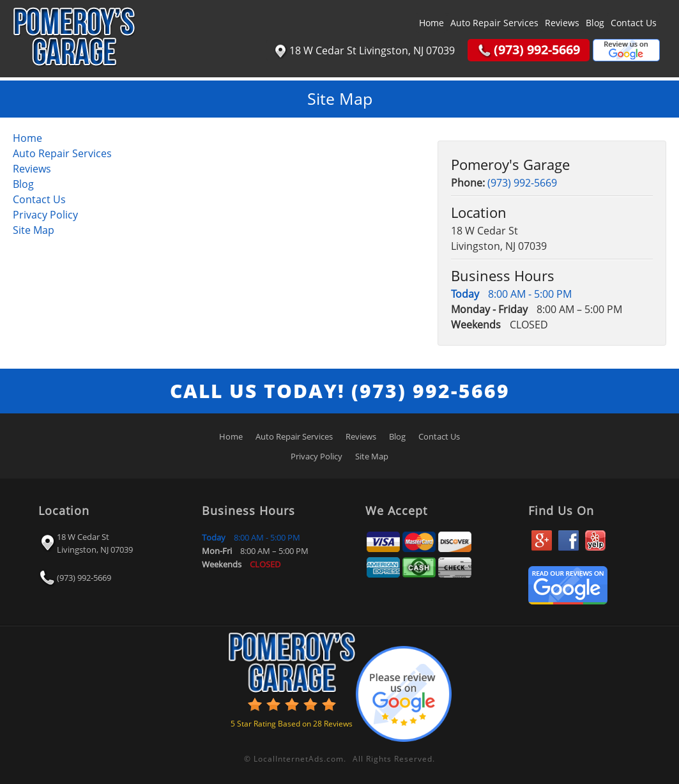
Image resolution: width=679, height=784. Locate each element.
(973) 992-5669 (522, 183)
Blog (595, 23)
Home (431, 23)
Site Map (34, 230)
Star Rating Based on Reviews (292, 724)
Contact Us (634, 23)
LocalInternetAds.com (299, 759)
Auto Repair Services (494, 23)
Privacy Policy (45, 215)
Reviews (562, 23)
